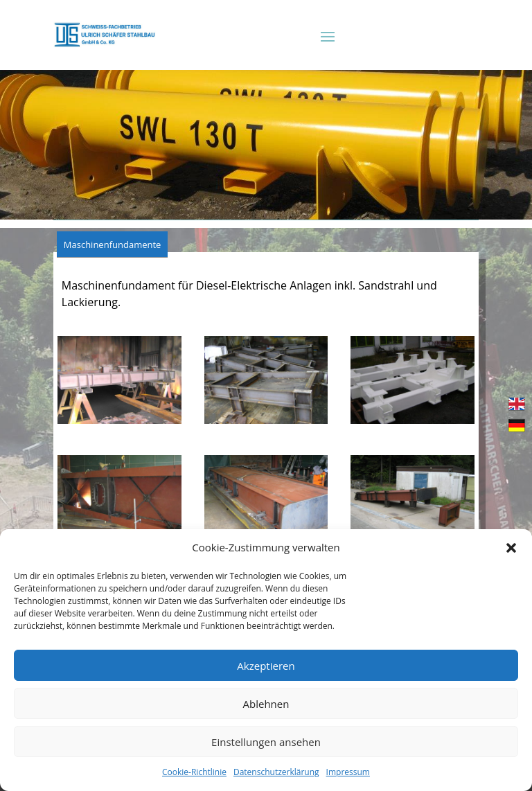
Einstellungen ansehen (266, 742)
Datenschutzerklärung (276, 772)
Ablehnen (266, 704)
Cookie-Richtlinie (194, 772)
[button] (511, 548)
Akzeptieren (266, 666)
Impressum (348, 772)
